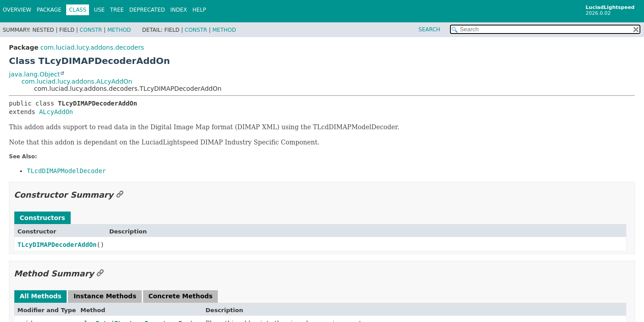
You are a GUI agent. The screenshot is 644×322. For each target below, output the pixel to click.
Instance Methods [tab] (105, 296)
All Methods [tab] (40, 296)
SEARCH (430, 30)
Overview (17, 10)
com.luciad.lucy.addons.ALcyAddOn (77, 81)
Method (119, 30)
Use (99, 10)
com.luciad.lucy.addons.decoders (92, 47)
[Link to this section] (120, 195)
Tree (117, 10)
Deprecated (147, 10)
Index (179, 10)
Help (199, 10)
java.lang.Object (34, 74)
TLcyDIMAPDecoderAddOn (57, 245)
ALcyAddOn (56, 112)
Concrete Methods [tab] (181, 296)
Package (49, 10)
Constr (91, 30)
